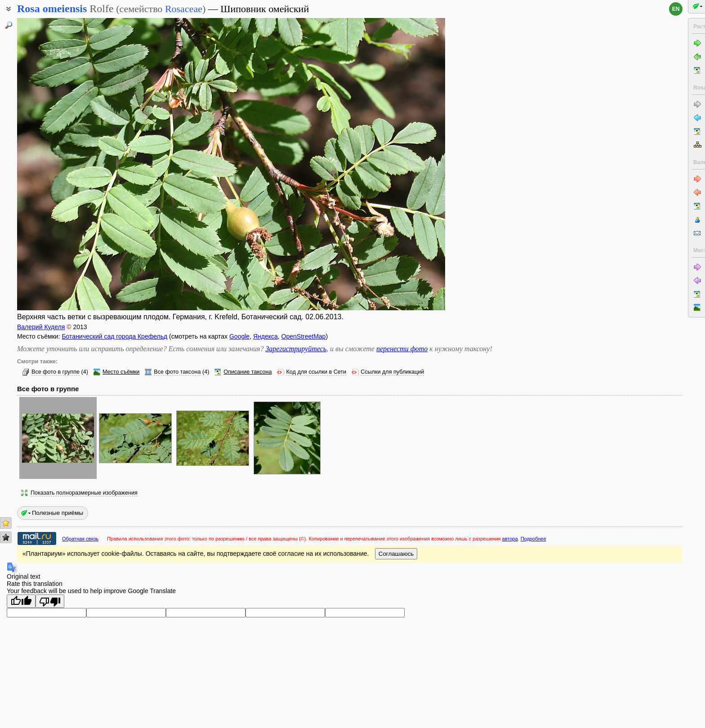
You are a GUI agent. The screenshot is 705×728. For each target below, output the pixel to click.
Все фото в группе (56, 372)
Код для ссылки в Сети (316, 372)
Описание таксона (248, 372)
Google (239, 336)
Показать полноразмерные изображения (84, 493)
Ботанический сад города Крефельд (114, 336)
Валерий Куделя (41, 327)
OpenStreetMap (304, 336)
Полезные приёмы (58, 513)
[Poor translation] (50, 601)
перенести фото (402, 349)
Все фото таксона (177, 372)
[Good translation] (21, 601)
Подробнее (533, 539)
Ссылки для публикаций (392, 372)
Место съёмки (121, 372)
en (676, 9)
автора (510, 539)
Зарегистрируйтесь (296, 349)
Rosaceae (184, 9)
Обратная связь (80, 539)
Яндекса (265, 336)
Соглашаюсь (396, 554)
